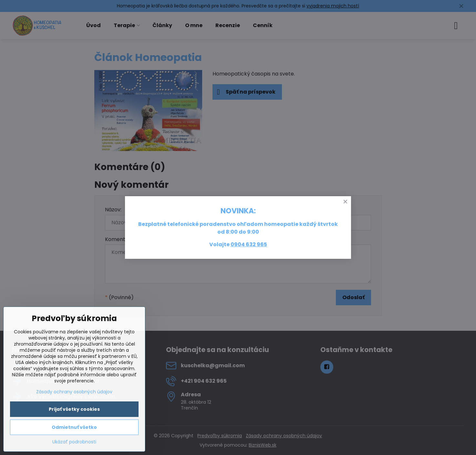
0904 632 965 (249, 244)
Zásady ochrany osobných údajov (74, 392)
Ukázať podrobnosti (74, 442)
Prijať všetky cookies (74, 409)
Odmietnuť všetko (74, 427)
